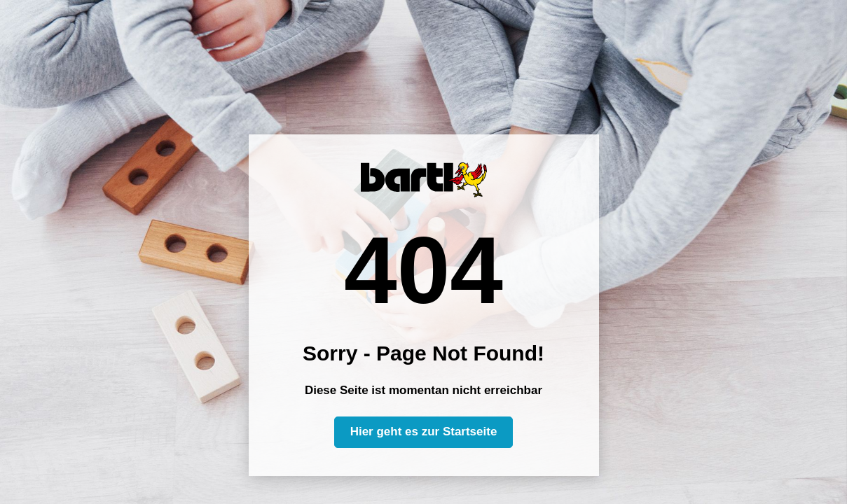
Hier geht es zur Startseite (424, 432)
